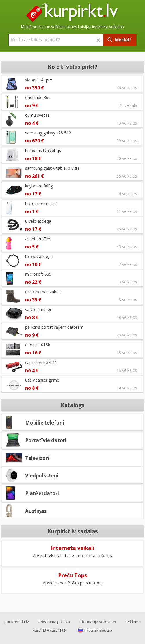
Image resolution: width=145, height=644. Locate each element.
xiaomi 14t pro (39, 80)
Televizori (37, 458)
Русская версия (98, 630)
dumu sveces (37, 115)
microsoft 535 (38, 274)
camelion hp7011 (41, 362)
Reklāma (133, 622)
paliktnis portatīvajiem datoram (54, 327)
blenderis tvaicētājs (43, 150)
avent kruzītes (38, 239)
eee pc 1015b (38, 345)
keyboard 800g (39, 186)
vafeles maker (38, 309)
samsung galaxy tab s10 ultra (52, 168)
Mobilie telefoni (45, 423)
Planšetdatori (42, 493)
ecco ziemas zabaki (43, 292)
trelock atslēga (39, 256)
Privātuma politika (54, 622)
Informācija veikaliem (97, 622)
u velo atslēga (38, 221)
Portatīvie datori (46, 440)
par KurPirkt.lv (17, 622)
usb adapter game (42, 380)
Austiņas (36, 511)
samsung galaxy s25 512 (48, 133)
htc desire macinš (41, 203)
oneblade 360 (38, 97)
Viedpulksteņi (42, 476)
